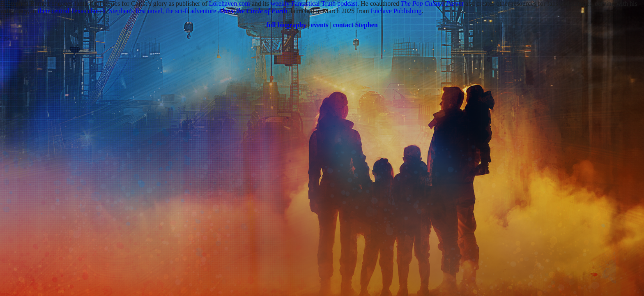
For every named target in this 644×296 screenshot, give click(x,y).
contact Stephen (355, 25)
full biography (286, 25)
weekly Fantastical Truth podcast (314, 3)
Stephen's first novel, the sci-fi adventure (198, 11)
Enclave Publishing (396, 11)
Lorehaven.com (230, 3)
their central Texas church (72, 11)
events (320, 25)
